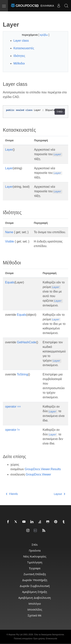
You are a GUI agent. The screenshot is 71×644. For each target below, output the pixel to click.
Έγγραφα (35, 568)
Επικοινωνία (51, 638)
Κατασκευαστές (24, 48)
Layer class (21, 41)
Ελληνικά (45, 6)
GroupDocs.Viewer (38, 474)
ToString (22, 374)
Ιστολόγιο (35, 604)
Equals (10, 282)
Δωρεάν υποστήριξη (35, 580)
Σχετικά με (35, 615)
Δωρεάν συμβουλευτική (35, 586)
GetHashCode (26, 342)
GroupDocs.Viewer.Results (43, 469)
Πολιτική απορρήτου (23, 638)
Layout (59, 494)
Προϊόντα (35, 551)
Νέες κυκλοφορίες (35, 556)
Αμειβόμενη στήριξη (35, 592)
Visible (10, 241)
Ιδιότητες (19, 56)
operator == (13, 407)
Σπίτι (35, 545)
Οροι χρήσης (39, 638)
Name (9, 232)
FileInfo (12, 494)
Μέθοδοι (19, 63)
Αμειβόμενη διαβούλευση (35, 598)
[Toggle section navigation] (6, 15)
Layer (9, 150)
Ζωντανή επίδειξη (35, 574)
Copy (60, 112)
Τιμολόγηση (35, 562)
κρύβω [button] (44, 35)
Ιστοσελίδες (35, 609)
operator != (12, 430)
